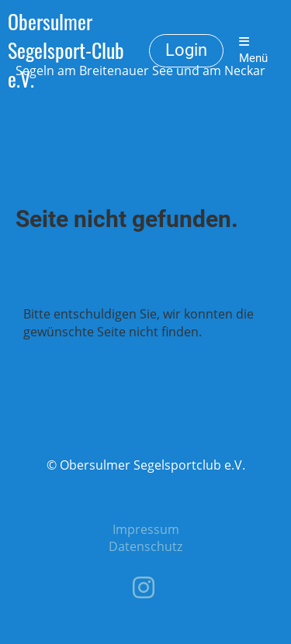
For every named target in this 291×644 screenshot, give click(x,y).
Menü (253, 50)
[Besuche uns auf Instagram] (144, 587)
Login (186, 50)
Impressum (146, 529)
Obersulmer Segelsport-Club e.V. (66, 50)
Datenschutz (145, 546)
